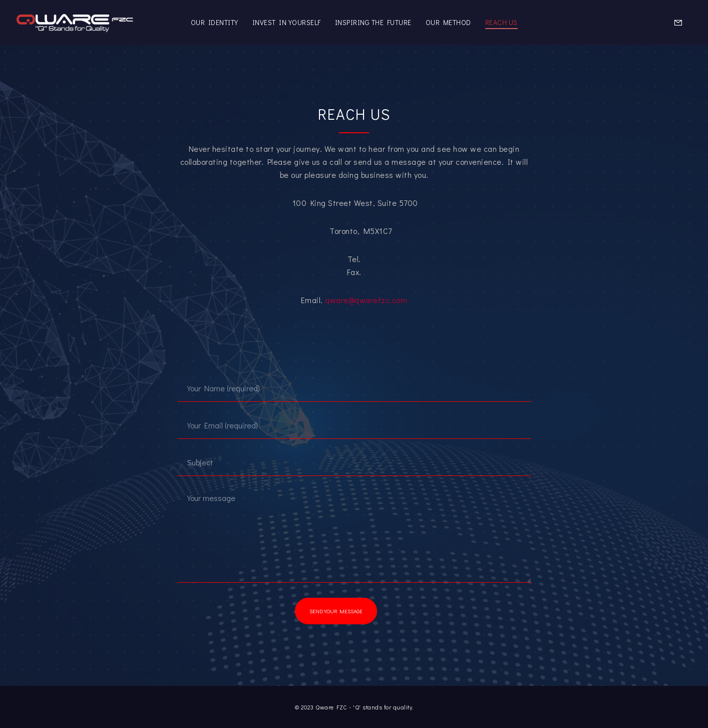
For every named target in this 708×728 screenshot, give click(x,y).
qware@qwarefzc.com (366, 300)
